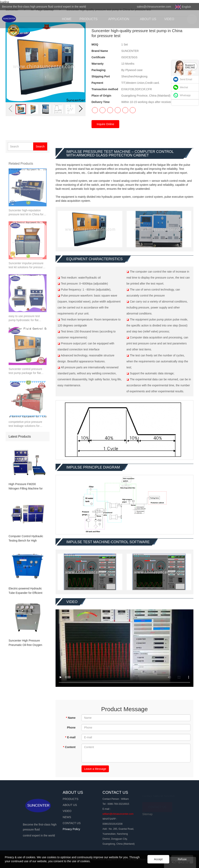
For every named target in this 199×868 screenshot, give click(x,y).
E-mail (70, 737)
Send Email (186, 79)
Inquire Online (105, 124)
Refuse (182, 859)
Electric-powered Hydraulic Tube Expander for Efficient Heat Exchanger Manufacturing (25, 591)
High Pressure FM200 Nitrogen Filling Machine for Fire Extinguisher (26, 487)
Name (71, 718)
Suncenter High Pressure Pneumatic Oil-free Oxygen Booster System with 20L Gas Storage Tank (27, 643)
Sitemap (147, 814)
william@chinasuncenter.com (118, 814)
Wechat (184, 87)
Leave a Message (95, 769)
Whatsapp (185, 95)
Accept (158, 859)
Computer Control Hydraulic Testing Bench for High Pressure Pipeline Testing (26, 539)
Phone (71, 728)
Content (69, 747)
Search (40, 146)
